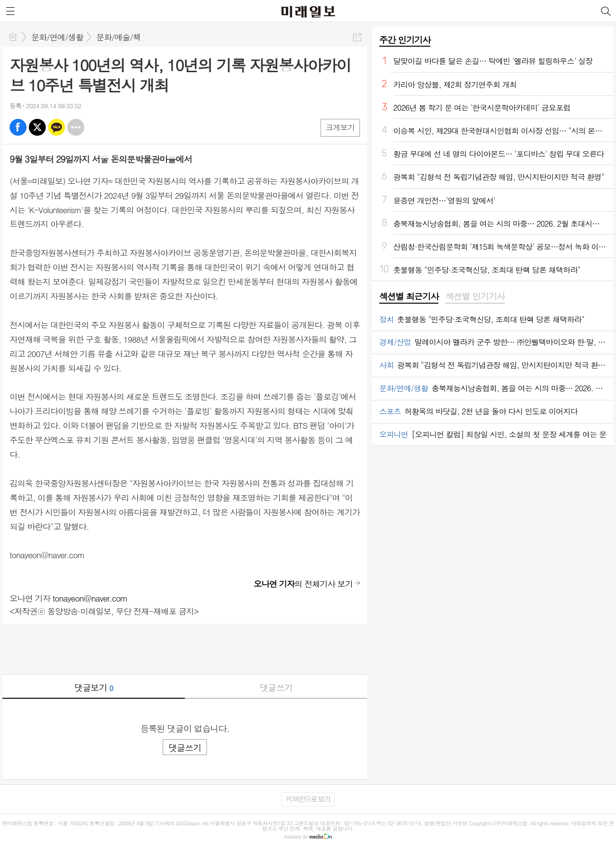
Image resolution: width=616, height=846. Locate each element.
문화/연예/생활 (57, 37)
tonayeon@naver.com (90, 598)
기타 (76, 127)
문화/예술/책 (118, 37)
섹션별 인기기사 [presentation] (475, 296)
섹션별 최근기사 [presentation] (409, 296)
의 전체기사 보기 (303, 584)
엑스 (37, 127)
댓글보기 (94, 687)
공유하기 (357, 37)
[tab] (409, 297)
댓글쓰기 (276, 687)
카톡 (57, 127)
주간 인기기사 (405, 40)
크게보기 (340, 127)
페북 (18, 127)
